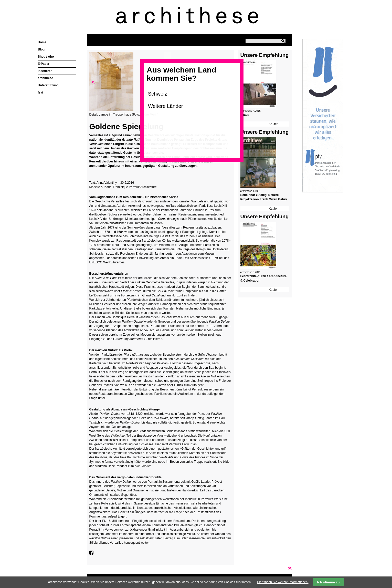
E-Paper (44, 64)
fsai (41, 92)
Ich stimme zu (329, 582)
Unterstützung (48, 85)
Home (42, 42)
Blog (41, 49)
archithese (46, 78)
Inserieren (45, 71)
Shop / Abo (46, 57)
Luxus (245, 115)
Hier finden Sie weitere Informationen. (283, 582)
